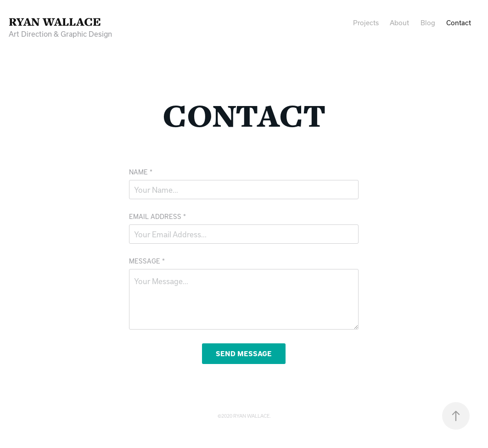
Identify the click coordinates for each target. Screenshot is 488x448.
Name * (141, 172)
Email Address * (157, 216)
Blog (428, 23)
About (399, 23)
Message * (147, 261)
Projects (366, 23)
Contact (459, 23)
